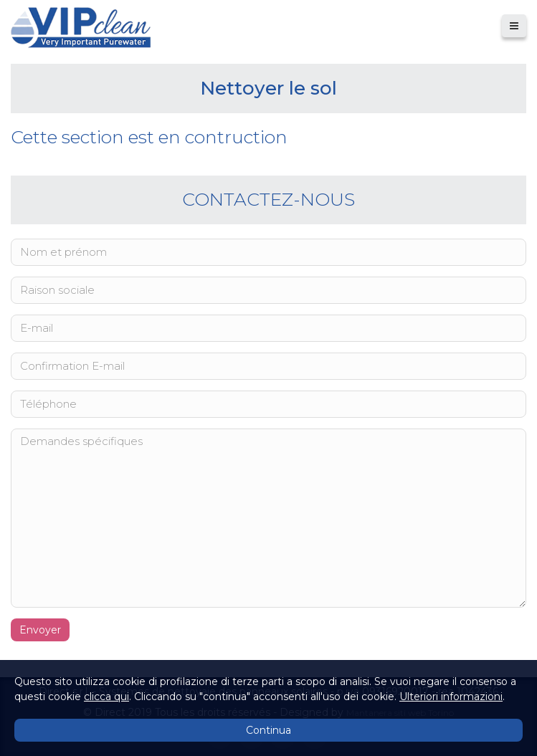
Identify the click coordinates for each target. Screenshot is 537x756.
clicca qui (106, 697)
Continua (268, 730)
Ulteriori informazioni (451, 697)
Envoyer (40, 630)
